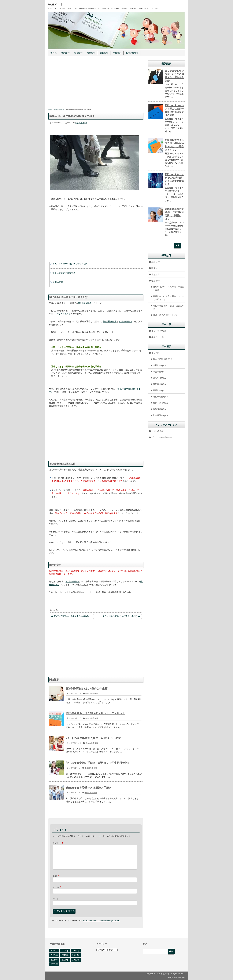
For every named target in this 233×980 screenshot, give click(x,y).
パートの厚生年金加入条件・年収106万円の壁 (93, 738)
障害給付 (78, 53)
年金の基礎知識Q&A (162, 359)
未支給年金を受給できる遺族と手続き (120, 616)
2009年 (54, 960)
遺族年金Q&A (159, 378)
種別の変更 (58, 282)
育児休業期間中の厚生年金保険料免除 (71, 616)
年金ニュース (158, 337)
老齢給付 (65, 53)
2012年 (76, 950)
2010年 (76, 960)
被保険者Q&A (159, 409)
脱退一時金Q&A (160, 403)
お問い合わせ (132, 53)
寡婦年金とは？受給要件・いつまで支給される (169, 298)
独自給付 (104, 53)
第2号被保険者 (64, 314)
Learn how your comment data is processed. (102, 920)
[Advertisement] (96, 83)
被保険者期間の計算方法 (64, 273)
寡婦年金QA (159, 390)
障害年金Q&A (159, 372)
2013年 (76, 955)
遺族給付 (91, 53)
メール (57, 887)
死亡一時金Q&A (160, 397)
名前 (56, 876)
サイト (56, 899)
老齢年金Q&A (159, 365)
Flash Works (180, 978)
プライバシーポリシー (162, 437)
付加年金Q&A (159, 384)
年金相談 (117, 53)
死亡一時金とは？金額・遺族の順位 (169, 307)
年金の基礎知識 (81, 123)
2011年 (65, 955)
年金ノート (56, 4)
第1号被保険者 (85, 303)
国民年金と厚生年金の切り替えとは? (70, 264)
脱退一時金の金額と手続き (165, 315)
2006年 (65, 960)
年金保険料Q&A (160, 415)
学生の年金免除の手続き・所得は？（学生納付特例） (98, 763)
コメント (58, 843)
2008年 (65, 950)
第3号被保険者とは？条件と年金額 (87, 689)
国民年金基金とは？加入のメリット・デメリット (95, 713)
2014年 (54, 950)
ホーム (53, 53)
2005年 (54, 964)
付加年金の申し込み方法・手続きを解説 (169, 289)
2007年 (54, 955)
